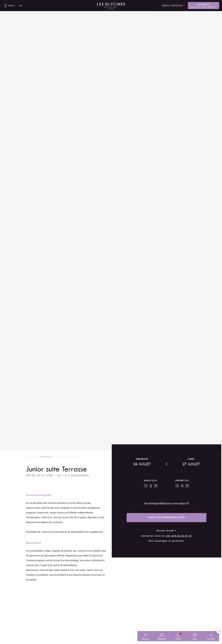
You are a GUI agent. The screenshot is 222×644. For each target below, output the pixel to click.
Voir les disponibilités (166, 517)
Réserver (204, 6)
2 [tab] (46, 457)
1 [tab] (32, 457)
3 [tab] (60, 457)
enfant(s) (178, 481)
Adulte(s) (155, 481)
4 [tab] (74, 457)
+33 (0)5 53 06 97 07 (179, 536)
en (21, 6)
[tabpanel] (111, 225)
